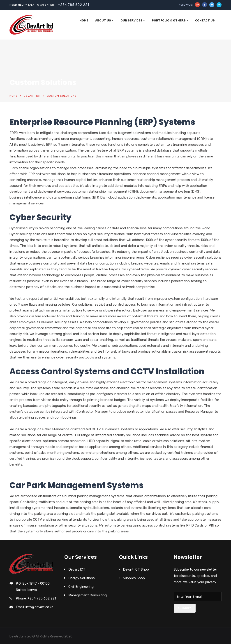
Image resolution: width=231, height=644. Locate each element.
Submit (185, 608)
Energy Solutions (82, 578)
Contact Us (205, 20)
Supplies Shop (134, 578)
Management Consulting (88, 595)
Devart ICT (32, 96)
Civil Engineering (81, 587)
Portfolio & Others (169, 20)
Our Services (131, 20)
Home (84, 20)
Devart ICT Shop (136, 569)
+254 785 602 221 (74, 5)
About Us (103, 20)
